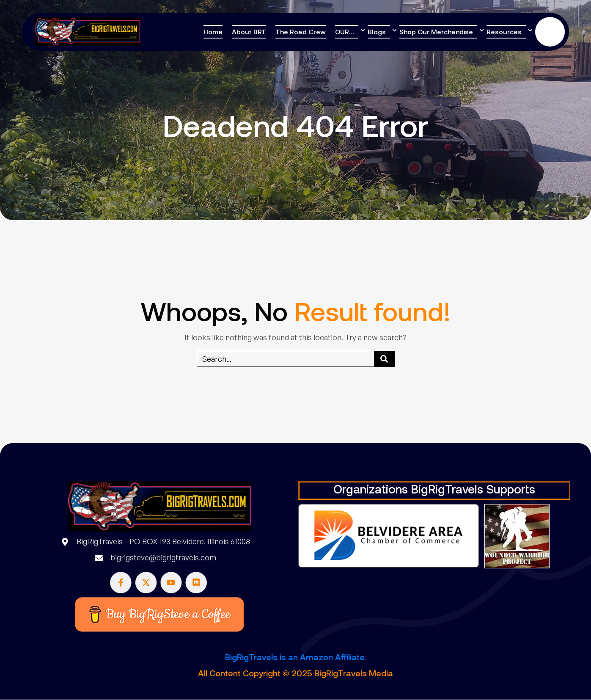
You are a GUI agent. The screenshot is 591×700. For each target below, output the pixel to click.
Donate (550, 32)
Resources (504, 32)
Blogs (377, 32)
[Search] (384, 359)
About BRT (249, 32)
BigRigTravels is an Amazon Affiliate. (295, 657)
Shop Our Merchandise (436, 32)
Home (213, 32)
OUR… (345, 32)
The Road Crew (301, 32)
